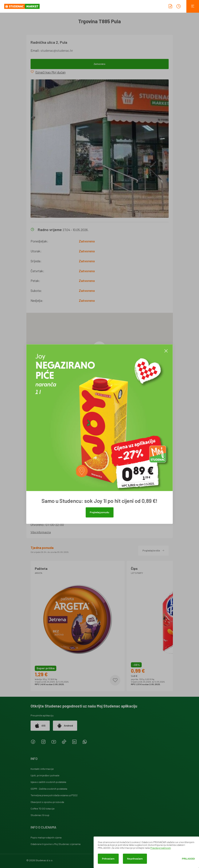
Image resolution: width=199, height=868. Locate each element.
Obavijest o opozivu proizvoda (47, 802)
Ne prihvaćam (135, 858)
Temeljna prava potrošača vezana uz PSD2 (54, 795)
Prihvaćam (108, 858)
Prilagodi (188, 859)
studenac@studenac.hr (57, 50)
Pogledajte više (153, 550)
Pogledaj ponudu (99, 512)
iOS (40, 726)
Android (65, 726)
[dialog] (146, 852)
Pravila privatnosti (161, 848)
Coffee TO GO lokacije (43, 808)
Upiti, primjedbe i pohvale (45, 775)
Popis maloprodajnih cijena (46, 837)
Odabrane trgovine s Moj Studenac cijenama (56, 844)
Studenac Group (40, 815)
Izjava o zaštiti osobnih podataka (48, 782)
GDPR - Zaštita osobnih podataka (49, 789)
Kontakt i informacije (42, 769)
